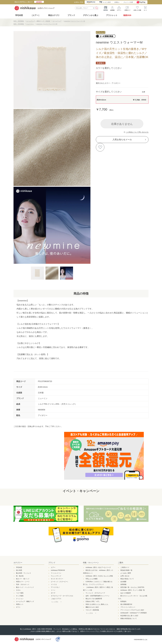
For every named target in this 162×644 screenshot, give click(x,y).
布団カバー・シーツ (23, 582)
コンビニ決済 (107, 2)
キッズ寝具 (20, 596)
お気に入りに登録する (100, 147)
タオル (18, 590)
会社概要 (123, 582)
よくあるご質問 (126, 573)
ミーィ (53, 590)
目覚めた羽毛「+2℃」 (93, 601)
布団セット (20, 604)
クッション (20, 599)
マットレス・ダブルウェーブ (95, 593)
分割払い (117, 2)
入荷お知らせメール (122, 140)
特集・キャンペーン (91, 563)
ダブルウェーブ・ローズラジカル (62, 596)
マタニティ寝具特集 (92, 610)
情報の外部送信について (129, 618)
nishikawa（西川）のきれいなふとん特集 (99, 576)
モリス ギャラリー (57, 579)
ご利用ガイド (127, 8)
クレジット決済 (128, 2)
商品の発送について (127, 579)
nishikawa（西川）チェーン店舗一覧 (133, 590)
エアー (53, 567)
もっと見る (55, 602)
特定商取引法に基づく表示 (129, 616)
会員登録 (112, 8)
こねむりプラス (56, 599)
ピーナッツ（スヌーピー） (60, 582)
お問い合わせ (125, 576)
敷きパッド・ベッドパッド (25, 587)
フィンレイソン (56, 573)
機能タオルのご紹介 (92, 607)
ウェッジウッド (56, 576)
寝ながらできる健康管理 (94, 599)
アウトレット (112, 15)
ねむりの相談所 (126, 593)
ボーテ (53, 593)
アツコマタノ (55, 587)
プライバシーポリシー (128, 607)
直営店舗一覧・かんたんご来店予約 (132, 587)
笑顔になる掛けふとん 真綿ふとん (97, 604)
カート (145, 8)
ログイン (119, 8)
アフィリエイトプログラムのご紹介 (132, 610)
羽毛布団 (19, 15)
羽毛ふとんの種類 (92, 579)
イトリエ (54, 584)
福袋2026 (127, 15)
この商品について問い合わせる (137, 132)
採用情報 (123, 584)
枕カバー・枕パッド (23, 579)
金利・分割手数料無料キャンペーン (97, 596)
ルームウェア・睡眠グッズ (25, 601)
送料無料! (39, 2)
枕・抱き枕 (20, 576)
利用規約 (123, 601)
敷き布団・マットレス (23, 573)
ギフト (18, 607)
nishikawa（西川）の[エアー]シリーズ (98, 567)
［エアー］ (36, 15)
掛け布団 (19, 570)
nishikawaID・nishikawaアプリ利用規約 (134, 613)
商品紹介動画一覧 (126, 570)
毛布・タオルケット (23, 584)
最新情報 (106, 8)
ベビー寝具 (20, 593)
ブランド (52, 563)
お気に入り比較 (137, 8)
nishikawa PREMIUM (58, 570)
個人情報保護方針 (126, 604)
